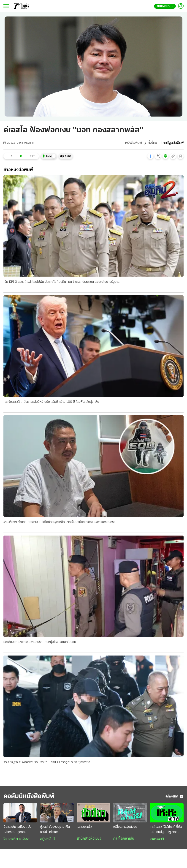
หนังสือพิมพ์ (133, 143)
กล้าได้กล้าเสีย (124, 839)
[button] (150, 156)
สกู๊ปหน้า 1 (48, 839)
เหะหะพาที (157, 839)
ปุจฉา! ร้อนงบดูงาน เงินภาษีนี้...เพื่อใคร (55, 830)
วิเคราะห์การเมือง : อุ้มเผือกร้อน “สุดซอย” (18, 830)
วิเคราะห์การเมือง (16, 839)
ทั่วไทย (152, 143)
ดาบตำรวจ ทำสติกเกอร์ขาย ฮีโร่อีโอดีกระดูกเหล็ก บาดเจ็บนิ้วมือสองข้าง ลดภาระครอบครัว (60, 522)
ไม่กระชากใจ (84, 827)
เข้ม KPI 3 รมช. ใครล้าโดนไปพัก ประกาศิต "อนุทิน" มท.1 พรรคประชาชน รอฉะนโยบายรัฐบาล (61, 282)
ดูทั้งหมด (175, 797)
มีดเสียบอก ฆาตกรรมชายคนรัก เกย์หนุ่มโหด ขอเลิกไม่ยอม (40, 642)
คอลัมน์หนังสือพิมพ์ (30, 797)
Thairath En (165, 6)
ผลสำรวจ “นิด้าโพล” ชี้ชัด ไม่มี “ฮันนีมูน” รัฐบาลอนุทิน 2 (166, 830)
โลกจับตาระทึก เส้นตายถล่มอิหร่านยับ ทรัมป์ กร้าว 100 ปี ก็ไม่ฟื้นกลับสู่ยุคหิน (51, 402)
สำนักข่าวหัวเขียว (89, 839)
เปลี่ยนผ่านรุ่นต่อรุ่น (125, 827)
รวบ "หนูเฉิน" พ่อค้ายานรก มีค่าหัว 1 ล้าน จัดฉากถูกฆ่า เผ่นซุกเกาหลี (47, 763)
